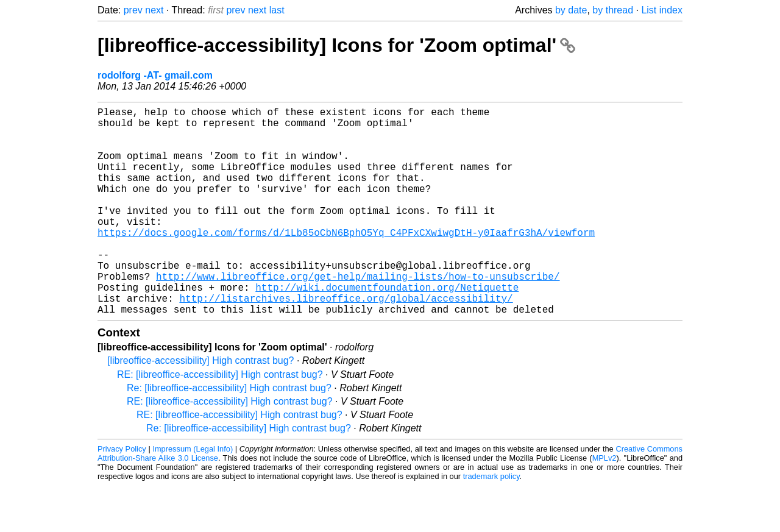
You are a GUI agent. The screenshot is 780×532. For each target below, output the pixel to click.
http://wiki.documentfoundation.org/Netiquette (387, 328)
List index (662, 10)
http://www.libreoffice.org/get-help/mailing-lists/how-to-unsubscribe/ (358, 315)
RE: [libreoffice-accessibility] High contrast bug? (220, 421)
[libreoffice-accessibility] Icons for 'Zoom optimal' (336, 45)
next (154, 10)
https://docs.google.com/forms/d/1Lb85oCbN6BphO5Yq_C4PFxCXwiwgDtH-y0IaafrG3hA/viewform (346, 261)
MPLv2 (604, 504)
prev (133, 10)
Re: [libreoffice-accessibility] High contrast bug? (229, 434)
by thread (613, 10)
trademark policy (491, 523)
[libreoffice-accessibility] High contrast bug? (201, 407)
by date (571, 10)
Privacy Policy (122, 495)
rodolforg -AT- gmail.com (155, 75)
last (277, 10)
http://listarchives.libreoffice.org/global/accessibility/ (346, 342)
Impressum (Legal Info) (193, 495)
